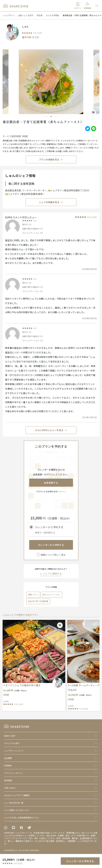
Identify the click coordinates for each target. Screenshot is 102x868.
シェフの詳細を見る (51, 202)
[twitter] (87, 129)
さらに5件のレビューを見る (51, 430)
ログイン (62, 491)
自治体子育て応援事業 (38, 601)
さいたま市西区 (53, 15)
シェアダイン (9, 15)
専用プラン (33, 595)
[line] (93, 129)
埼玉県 (40, 15)
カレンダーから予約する (51, 545)
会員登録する (51, 483)
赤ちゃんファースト (51, 595)
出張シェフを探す (26, 15)
